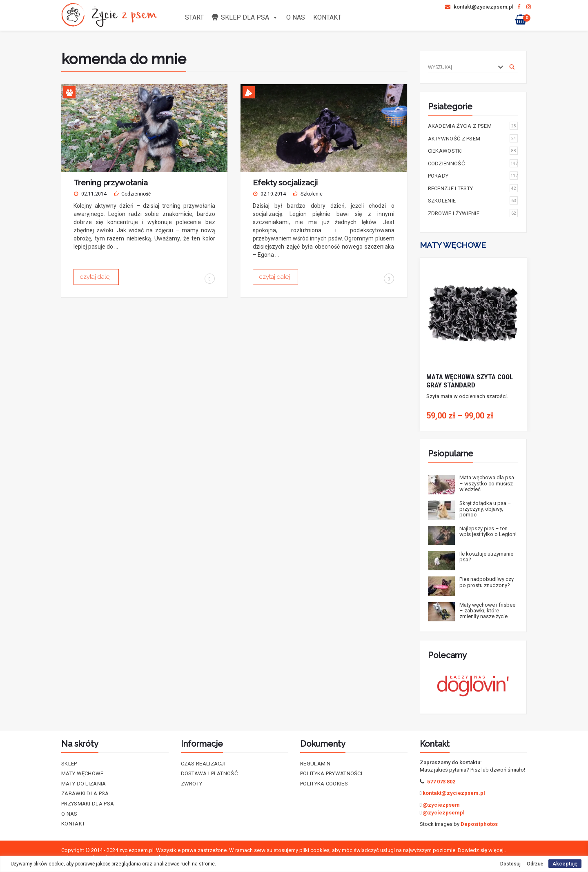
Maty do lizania (84, 784)
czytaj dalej (96, 277)
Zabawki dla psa (85, 793)
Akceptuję (565, 864)
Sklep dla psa (249, 17)
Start (194, 17)
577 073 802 (441, 782)
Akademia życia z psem (473, 126)
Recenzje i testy (473, 188)
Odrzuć (535, 864)
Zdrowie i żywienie (473, 213)
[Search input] (461, 67)
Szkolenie (312, 194)
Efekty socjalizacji (285, 182)
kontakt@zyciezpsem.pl (479, 7)
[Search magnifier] (512, 67)
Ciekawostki (473, 151)
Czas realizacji (203, 764)
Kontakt (327, 17)
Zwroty (192, 784)
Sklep (69, 764)
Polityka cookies (324, 784)
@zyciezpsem (441, 805)
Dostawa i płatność (209, 773)
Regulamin (315, 764)
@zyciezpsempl (444, 813)
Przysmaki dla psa (88, 804)
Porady (473, 176)
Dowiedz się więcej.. (482, 850)
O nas (296, 17)
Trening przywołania (111, 182)
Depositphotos (479, 824)
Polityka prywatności (331, 773)
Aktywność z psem (473, 138)
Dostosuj (510, 864)
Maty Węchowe (82, 773)
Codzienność (136, 194)
